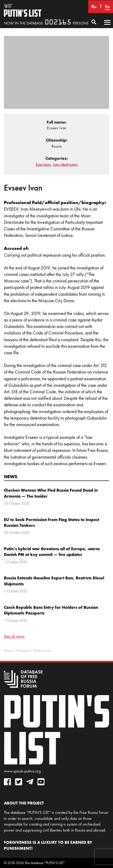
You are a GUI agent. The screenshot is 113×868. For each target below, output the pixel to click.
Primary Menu (107, 27)
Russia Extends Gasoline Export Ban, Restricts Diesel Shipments (54, 581)
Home (8, 651)
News (11, 476)
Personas (23, 651)
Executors (43, 164)
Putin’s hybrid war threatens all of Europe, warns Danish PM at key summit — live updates (52, 552)
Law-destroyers (65, 164)
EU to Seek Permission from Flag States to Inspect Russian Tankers (52, 522)
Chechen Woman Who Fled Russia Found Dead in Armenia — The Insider (51, 493)
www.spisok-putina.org (22, 771)
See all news (14, 636)
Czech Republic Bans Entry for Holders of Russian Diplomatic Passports (51, 610)
